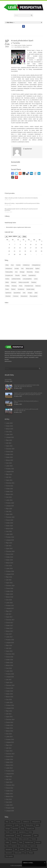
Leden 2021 (9, 500)
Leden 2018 (9, 603)
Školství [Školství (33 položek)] (31, 853)
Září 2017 (9, 614)
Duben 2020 (9, 526)
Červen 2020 (10, 520)
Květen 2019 (10, 557)
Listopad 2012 (10, 774)
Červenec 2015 (10, 685)
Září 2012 (9, 779)
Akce (12, 265)
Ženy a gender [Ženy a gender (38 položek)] (9, 856)
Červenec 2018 (10, 586)
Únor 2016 (9, 668)
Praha (21, 286)
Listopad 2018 (10, 574)
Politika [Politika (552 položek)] (7, 842)
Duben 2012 (9, 794)
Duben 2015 (9, 694)
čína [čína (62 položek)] (25, 853)
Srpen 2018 (9, 583)
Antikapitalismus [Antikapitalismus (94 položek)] (36, 822)
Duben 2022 (9, 457)
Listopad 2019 (10, 540)
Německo (14, 282)
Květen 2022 (10, 454)
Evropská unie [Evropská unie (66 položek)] (31, 829)
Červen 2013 (10, 757)
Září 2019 (9, 546)
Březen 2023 (10, 429)
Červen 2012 (10, 788)
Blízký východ (18, 45)
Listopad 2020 (10, 506)
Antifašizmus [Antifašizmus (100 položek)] (26, 822)
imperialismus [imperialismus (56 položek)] (22, 832)
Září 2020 (9, 511)
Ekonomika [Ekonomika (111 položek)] (15, 829)
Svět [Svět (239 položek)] (16, 849)
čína (16, 272)
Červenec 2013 (10, 754)
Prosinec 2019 (10, 537)
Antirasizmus (9, 269)
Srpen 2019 (9, 549)
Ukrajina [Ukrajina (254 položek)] (22, 849)
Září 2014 (9, 714)
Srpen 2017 (9, 617)
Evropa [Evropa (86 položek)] (23, 829)
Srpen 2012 (9, 782)
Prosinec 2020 (10, 503)
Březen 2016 (10, 665)
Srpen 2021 (9, 480)
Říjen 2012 (9, 777)
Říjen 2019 (9, 543)
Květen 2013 (10, 759)
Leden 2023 (9, 434)
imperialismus (32, 275)
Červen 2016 (10, 657)
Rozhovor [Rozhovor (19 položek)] (38, 842)
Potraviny (14, 286)
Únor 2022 (9, 463)
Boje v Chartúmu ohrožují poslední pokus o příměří (26, 402)
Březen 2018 (10, 597)
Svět (24, 293)
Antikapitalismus (36, 265)
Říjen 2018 (9, 577)
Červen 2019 (10, 554)
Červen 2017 (10, 623)
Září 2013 (9, 748)
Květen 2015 (10, 691)
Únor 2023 (9, 432)
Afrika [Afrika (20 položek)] (7, 822)
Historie (24, 275)
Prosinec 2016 (10, 640)
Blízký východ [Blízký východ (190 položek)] (30, 825)
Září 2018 (9, 580)
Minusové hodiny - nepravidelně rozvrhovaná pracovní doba (22, 203)
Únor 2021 (9, 497)
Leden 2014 (9, 737)
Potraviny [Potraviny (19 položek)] (14, 842)
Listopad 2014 (10, 708)
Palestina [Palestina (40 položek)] (34, 839)
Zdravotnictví (24, 296)
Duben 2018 (9, 594)
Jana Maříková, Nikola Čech (21, 47)
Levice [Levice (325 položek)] (18, 836)
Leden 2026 (9, 423)
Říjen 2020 (9, 509)
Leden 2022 (9, 466)
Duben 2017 (9, 628)
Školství (13, 289)
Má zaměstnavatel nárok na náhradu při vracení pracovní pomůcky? (21, 209)
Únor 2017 (9, 634)
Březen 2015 (10, 697)
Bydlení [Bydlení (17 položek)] (37, 825)
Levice (36, 279)
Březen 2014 (10, 731)
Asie (22, 269)
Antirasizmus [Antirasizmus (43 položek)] (9, 825)
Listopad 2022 (10, 437)
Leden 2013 (9, 768)
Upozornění (8, 379)
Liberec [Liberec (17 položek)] (36, 836)
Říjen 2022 (9, 440)
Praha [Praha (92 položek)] (21, 842)
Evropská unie (9, 275)
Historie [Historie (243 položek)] (14, 832)
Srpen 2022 (9, 446)
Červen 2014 (10, 722)
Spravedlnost (17, 293)
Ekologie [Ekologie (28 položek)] (8, 829)
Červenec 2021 (10, 483)
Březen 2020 (10, 529)
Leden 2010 (9, 805)
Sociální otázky (30, 289)
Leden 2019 (9, 568)
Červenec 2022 (10, 449)
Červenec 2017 (10, 620)
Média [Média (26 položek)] (7, 839)
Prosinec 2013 (10, 739)
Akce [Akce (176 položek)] (12, 822)
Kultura (7, 279)
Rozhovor (38, 286)
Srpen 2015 (9, 683)
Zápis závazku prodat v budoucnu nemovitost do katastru (21, 198)
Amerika (18, 265)
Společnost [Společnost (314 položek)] (33, 846)
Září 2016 (9, 648)
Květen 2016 (10, 660)
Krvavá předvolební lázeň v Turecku (22, 42)
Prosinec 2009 (10, 808)
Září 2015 (9, 680)
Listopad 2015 (10, 677)
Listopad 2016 (10, 643)
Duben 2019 (9, 560)
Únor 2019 (9, 566)
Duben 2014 (9, 728)
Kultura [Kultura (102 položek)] (30, 832)
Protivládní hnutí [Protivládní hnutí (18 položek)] (29, 842)
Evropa (37, 272)
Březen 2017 (10, 631)
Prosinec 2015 (10, 674)
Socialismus (21, 289)
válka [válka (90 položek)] (28, 849)
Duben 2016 (9, 663)
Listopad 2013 (10, 742)
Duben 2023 (9, 426)
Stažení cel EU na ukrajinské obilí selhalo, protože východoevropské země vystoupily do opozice (28, 394)
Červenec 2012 (10, 785)
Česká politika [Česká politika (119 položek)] (18, 853)
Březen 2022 (10, 460)
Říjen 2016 (9, 645)
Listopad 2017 (10, 608)
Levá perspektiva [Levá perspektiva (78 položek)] (27, 836)
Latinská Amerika (16, 279)
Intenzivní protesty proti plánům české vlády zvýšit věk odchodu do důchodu (27, 386)
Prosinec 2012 (10, 771)
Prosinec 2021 (10, 469)
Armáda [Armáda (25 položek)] (17, 825)
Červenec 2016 (10, 654)
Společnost (29, 45)
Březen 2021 (10, 494)
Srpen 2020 (9, 514)
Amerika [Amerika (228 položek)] (18, 822)
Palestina (34, 282)
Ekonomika (30, 272)
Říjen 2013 (9, 745)
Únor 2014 (9, 734)
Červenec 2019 (10, 551)
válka (36, 293)
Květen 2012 (10, 791)
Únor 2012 (9, 799)
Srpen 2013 (9, 751)
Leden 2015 (9, 702)
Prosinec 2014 (10, 705)
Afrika (7, 265)
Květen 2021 (10, 489)
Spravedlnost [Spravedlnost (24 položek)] (9, 849)
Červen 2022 (10, 452)
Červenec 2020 (10, 517)
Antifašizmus (26, 265)
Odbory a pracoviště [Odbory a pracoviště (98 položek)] (24, 839)
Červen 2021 (10, 486)
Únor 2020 (9, 531)
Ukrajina (30, 293)
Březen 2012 (10, 796)
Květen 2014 (10, 725)
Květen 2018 (10, 591)
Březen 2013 (10, 765)
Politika (24, 45)
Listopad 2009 (10, 811)
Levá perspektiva (27, 279)
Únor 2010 (9, 802)
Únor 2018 (9, 600)
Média (7, 282)
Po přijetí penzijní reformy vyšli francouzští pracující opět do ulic (26, 410)
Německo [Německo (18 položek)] (14, 839)
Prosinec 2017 (10, 606)
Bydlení (37, 269)
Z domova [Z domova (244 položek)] (34, 849)
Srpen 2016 (9, 651)
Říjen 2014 (9, 711)
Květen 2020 (10, 523)
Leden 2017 (9, 637)
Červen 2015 (10, 688)
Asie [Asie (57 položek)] (22, 825)
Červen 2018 (10, 588)
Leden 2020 (9, 534)
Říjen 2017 (9, 611)
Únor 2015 (9, 700)
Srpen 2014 (9, 717)
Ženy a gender (33, 296)
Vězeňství (8, 296)
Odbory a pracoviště (24, 282)
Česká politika (9, 272)
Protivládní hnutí (29, 286)
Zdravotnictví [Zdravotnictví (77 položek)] (9, 853)
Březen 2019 (10, 563)
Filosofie (17, 275)
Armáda (17, 269)
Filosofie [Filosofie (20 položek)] (8, 832)
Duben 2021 (9, 491)
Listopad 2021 (10, 472)
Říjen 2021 (9, 474)
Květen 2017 (10, 625)
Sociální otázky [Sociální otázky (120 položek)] (24, 846)
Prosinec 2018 (10, 571)
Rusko (7, 289)
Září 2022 (9, 443)
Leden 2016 (9, 671)
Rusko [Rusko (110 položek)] (7, 846)
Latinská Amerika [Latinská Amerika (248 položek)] (10, 836)
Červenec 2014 (10, 719)
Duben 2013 (9, 762)
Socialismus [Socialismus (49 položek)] (14, 846)
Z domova (16, 296)
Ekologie (22, 272)
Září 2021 (9, 477)
